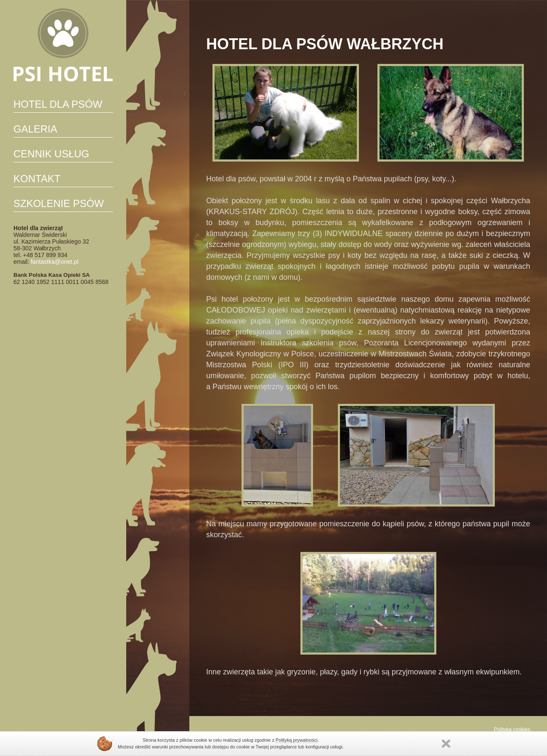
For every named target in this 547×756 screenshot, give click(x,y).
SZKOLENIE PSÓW (59, 203)
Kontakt (37, 179)
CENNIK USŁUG (51, 154)
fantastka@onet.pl (54, 262)
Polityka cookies (512, 729)
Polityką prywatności (297, 740)
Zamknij (446, 744)
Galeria (35, 129)
